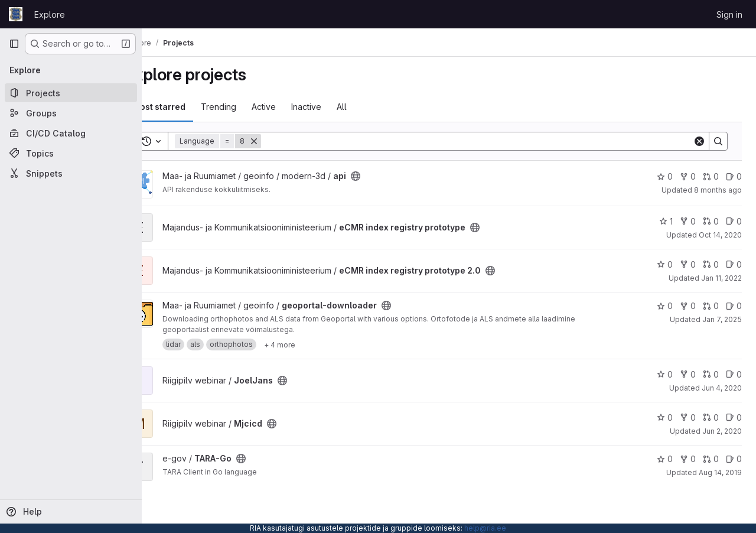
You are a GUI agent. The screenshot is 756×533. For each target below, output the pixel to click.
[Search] (493, 141)
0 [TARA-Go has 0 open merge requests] (711, 459)
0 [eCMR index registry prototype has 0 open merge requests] (711, 221)
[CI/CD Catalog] (71, 133)
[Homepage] (16, 14)
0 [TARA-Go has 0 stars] (665, 459)
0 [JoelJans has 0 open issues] (734, 374)
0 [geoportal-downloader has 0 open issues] (734, 306)
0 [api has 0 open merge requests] (711, 176)
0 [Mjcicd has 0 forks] (688, 417)
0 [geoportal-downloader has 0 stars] (665, 306)
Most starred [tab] (190, 107)
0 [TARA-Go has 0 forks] (688, 459)
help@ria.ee (485, 528)
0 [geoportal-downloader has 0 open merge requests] (711, 306)
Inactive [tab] (338, 107)
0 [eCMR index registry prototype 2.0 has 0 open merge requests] (711, 264)
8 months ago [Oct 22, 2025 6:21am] (718, 190)
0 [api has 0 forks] (688, 176)
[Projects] (71, 93)
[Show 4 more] (311, 344)
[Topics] (71, 153)
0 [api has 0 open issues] (734, 176)
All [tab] (373, 107)
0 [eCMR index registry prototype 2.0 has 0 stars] (665, 264)
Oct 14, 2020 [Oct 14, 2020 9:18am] (720, 235)
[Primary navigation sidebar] (14, 44)
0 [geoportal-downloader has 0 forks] (688, 306)
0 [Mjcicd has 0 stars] (665, 417)
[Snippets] (71, 173)
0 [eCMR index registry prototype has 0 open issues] (734, 221)
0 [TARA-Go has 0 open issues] (734, 459)
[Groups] (71, 113)
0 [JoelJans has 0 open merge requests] (711, 374)
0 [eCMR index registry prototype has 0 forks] (688, 221)
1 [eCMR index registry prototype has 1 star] (666, 221)
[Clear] (699, 141)
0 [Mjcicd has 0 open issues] (734, 417)
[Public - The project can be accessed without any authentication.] (387, 176)
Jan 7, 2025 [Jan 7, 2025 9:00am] (722, 319)
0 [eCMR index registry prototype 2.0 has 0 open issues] (734, 264)
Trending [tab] (250, 107)
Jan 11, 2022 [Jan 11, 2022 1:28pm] (721, 278)
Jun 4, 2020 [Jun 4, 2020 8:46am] (722, 388)
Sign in (729, 14)
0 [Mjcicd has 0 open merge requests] (711, 417)
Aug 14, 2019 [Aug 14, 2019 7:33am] (720, 472)
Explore (50, 14)
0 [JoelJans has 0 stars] (665, 374)
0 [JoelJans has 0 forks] (688, 374)
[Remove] (285, 141)
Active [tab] (295, 107)
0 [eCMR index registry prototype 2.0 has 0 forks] (688, 264)
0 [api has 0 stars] (665, 176)
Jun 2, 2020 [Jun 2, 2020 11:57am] (722, 431)
